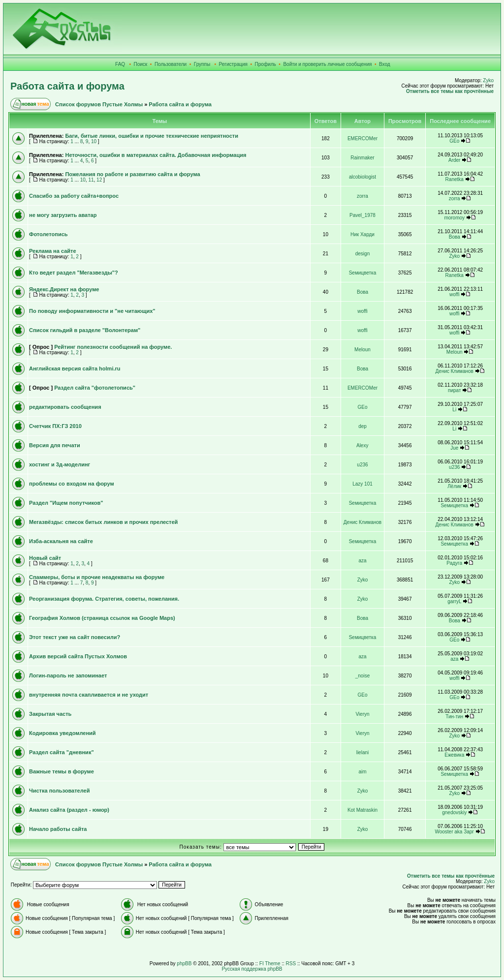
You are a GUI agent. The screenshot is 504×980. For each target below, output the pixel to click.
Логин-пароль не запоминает (68, 675)
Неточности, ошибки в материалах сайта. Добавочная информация (156, 155)
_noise (362, 676)
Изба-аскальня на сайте (61, 541)
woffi (454, 294)
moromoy (454, 218)
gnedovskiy (454, 812)
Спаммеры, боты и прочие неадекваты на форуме (97, 577)
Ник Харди (362, 234)
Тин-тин (454, 717)
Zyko (488, 80)
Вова (455, 237)
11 (91, 180)
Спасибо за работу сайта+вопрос (74, 196)
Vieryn (362, 714)
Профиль (266, 64)
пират (454, 390)
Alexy (362, 445)
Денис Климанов (455, 371)
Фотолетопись (48, 234)
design (362, 254)
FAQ (120, 64)
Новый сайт (45, 558)
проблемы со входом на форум (72, 484)
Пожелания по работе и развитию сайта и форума (132, 174)
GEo (454, 141)
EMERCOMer (362, 138)
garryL (454, 601)
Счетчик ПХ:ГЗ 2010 (55, 426)
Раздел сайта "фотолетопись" (95, 388)
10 (94, 141)
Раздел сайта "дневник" (62, 752)
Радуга (454, 563)
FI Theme (270, 964)
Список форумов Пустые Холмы (99, 104)
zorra (362, 196)
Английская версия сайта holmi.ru (75, 368)
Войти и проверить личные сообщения (327, 64)
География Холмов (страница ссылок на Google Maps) (102, 618)
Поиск (141, 64)
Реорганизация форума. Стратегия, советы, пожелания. (104, 599)
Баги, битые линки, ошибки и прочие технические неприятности (151, 136)
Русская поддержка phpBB (252, 969)
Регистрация (233, 64)
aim (362, 772)
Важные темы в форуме (62, 771)
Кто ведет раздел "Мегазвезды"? (74, 273)
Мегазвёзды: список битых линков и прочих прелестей (103, 522)
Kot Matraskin (362, 810)
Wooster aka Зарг (454, 832)
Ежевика (454, 755)
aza (362, 561)
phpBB (184, 964)
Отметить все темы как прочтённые (450, 91)
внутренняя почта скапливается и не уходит (89, 695)
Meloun (362, 350)
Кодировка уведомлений (63, 733)
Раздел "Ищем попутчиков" (66, 503)
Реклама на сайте (53, 251)
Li (454, 410)
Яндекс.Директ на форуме (64, 289)
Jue (454, 448)
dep (362, 426)
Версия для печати (55, 445)
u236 (362, 465)
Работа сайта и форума (67, 86)
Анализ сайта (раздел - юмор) (69, 810)
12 (99, 180)
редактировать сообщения (65, 407)
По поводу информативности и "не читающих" (92, 311)
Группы (202, 64)
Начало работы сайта (58, 829)
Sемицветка (363, 273)
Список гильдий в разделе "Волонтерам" (85, 330)
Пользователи (171, 64)
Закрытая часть (50, 714)
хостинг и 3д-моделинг (60, 464)
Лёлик (454, 486)
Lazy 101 (362, 484)
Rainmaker (362, 158)
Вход (385, 64)
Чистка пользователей (59, 791)
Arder (454, 160)
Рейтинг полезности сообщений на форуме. (113, 347)
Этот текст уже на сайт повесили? (75, 637)
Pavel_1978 (362, 215)
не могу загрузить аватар (63, 215)
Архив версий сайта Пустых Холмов (78, 656)
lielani (363, 752)
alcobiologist (362, 177)
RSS (291, 964)
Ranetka (455, 179)
